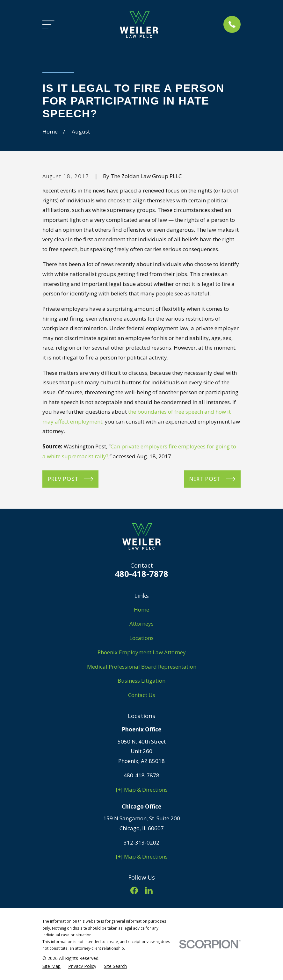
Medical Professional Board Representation (142, 667)
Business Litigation (141, 681)
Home (141, 610)
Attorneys (141, 624)
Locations (141, 638)
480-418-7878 (141, 574)
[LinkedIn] (149, 890)
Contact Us (142, 695)
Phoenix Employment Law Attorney (142, 652)
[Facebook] (134, 890)
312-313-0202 (141, 842)
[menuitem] (51, 966)
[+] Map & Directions (142, 790)
